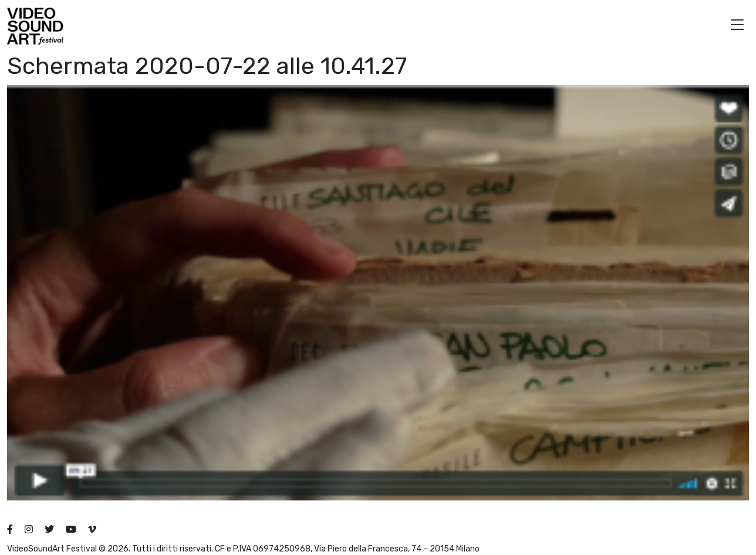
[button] (737, 26)
